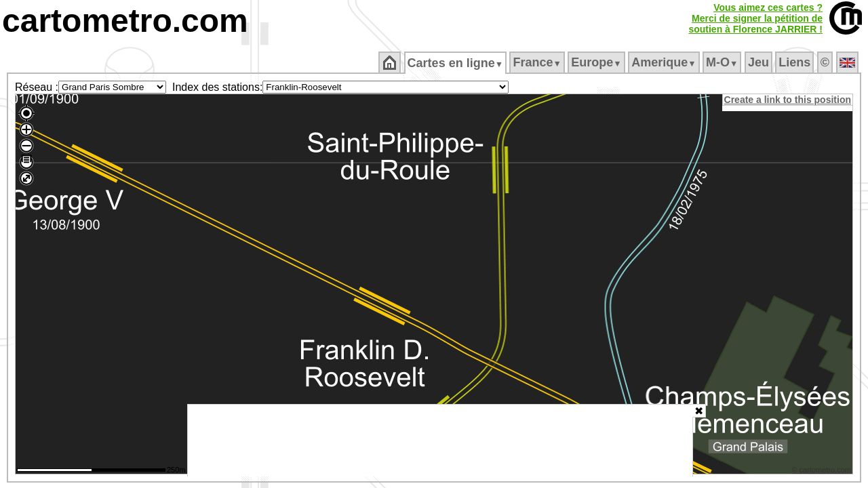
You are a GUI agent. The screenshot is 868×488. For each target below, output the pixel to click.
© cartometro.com (823, 472)
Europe (597, 62)
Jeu (759, 62)
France (538, 62)
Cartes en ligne (456, 63)
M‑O (723, 62)
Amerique (665, 62)
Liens (796, 62)
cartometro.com (125, 21)
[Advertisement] (440, 441)
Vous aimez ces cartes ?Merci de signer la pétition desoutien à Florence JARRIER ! (755, 18)
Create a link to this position (788, 100)
